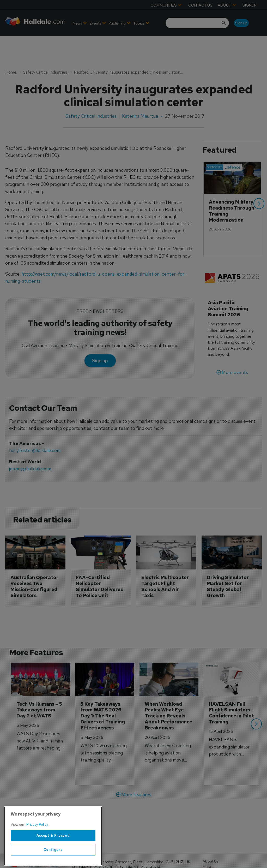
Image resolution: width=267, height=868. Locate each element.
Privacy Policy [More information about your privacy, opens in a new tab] (37, 840)
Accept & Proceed (53, 851)
